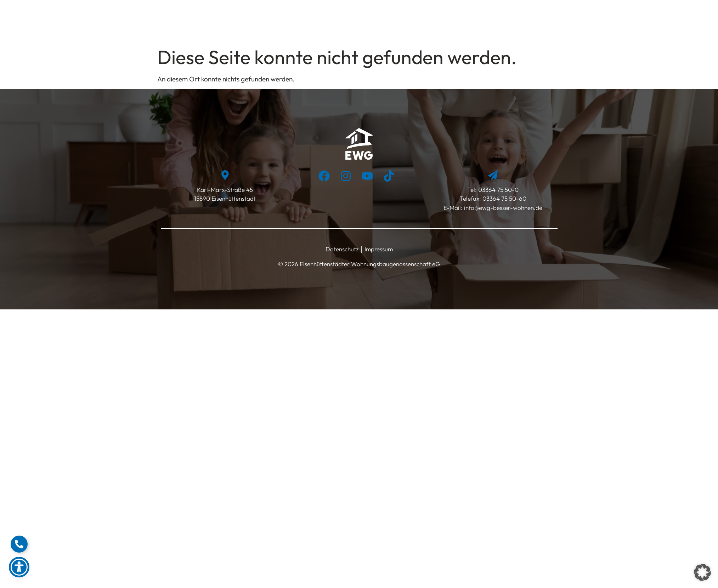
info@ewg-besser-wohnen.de (502, 208)
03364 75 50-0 (498, 190)
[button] (702, 572)
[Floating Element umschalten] (19, 544)
